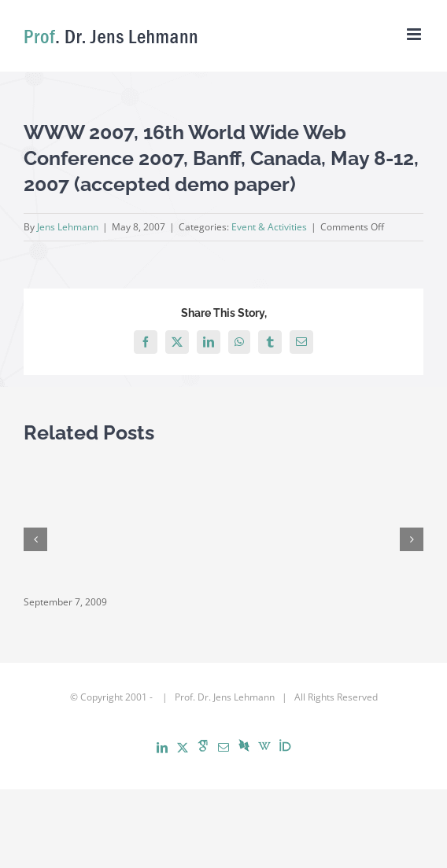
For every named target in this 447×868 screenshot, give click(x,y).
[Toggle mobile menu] (415, 34)
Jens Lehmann (68, 227)
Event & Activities (269, 227)
